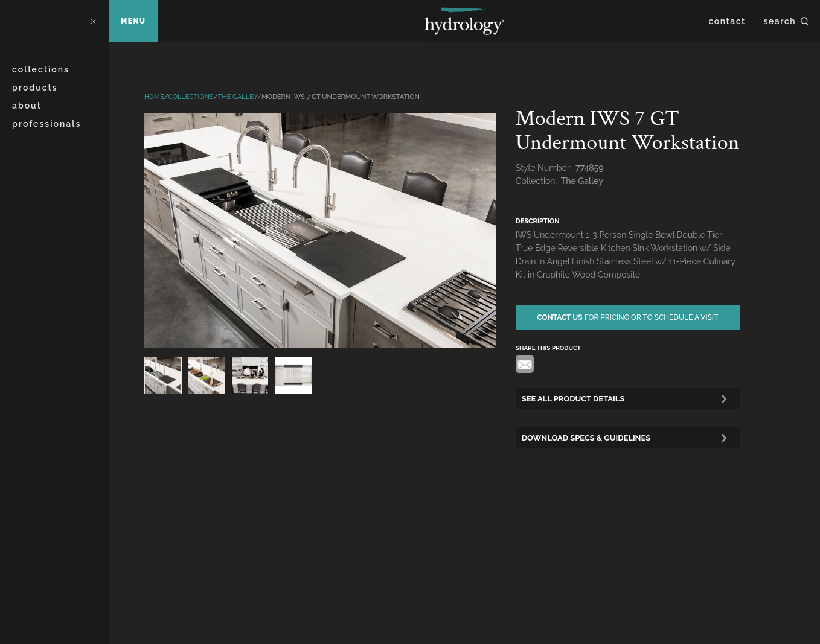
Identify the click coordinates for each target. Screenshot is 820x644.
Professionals (46, 124)
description (538, 221)
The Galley (238, 97)
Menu (133, 21)
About (27, 106)
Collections (41, 69)
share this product (548, 348)
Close (93, 21)
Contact (727, 21)
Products (35, 88)
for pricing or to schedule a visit (627, 317)
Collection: (537, 181)
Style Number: (545, 168)
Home (154, 97)
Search (780, 21)
